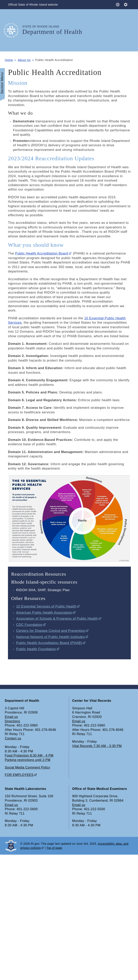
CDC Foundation (29, 625)
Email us (11, 717)
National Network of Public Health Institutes (50, 637)
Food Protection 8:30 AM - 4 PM (29, 755)
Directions (12, 721)
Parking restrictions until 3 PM (28, 760)
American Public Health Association (44, 613)
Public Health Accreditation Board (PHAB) (49, 643)
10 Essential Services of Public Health (46, 606)
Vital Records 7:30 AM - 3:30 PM (97, 746)
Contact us (13, 738)
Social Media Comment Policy (27, 767)
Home (9, 60)
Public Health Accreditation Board (42, 253)
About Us (24, 60)
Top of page (54, 848)
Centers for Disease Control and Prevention (51, 631)
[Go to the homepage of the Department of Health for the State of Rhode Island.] (14, 30)
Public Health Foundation (36, 649)
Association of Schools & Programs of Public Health (57, 619)
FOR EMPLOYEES (19, 775)
